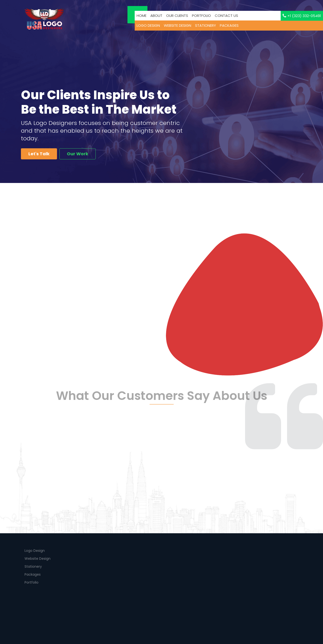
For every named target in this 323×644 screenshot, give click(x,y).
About (156, 16)
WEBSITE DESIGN (177, 25)
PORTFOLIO (201, 16)
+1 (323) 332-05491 (302, 16)
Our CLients (177, 16)
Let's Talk (39, 154)
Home (142, 16)
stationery (206, 25)
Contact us (226, 16)
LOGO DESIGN (148, 25)
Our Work (78, 154)
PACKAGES (229, 25)
